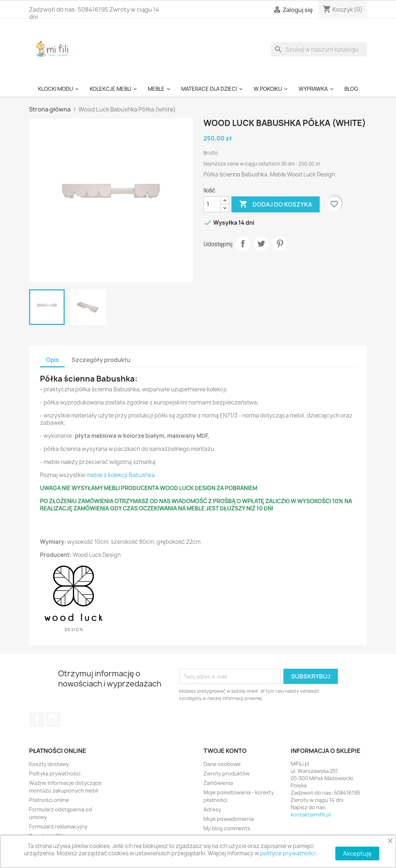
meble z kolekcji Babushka (121, 475)
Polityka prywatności (55, 773)
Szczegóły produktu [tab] (101, 360)
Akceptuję (357, 853)
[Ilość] (212, 204)
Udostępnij (243, 244)
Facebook (37, 720)
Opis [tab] (52, 360)
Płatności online (49, 800)
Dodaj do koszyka (276, 204)
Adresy (212, 809)
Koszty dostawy (49, 764)
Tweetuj (261, 244)
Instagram (53, 720)
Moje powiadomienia (229, 819)
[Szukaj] (319, 49)
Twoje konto (225, 751)
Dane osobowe (222, 764)
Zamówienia (218, 783)
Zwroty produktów (227, 773)
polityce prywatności (288, 853)
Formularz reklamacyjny (58, 826)
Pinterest (280, 244)
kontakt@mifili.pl (311, 814)
